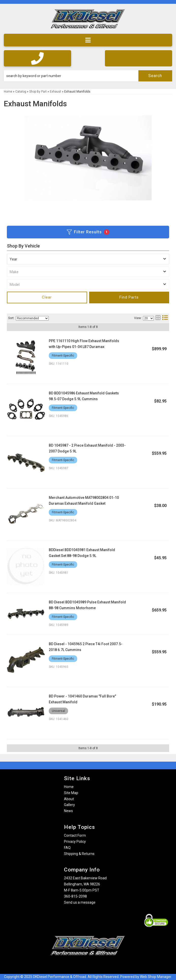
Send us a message (80, 902)
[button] (88, 76)
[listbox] (88, 259)
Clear (47, 297)
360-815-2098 (75, 896)
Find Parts (129, 297)
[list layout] (165, 318)
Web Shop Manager (156, 977)
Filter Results (88, 232)
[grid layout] (158, 318)
